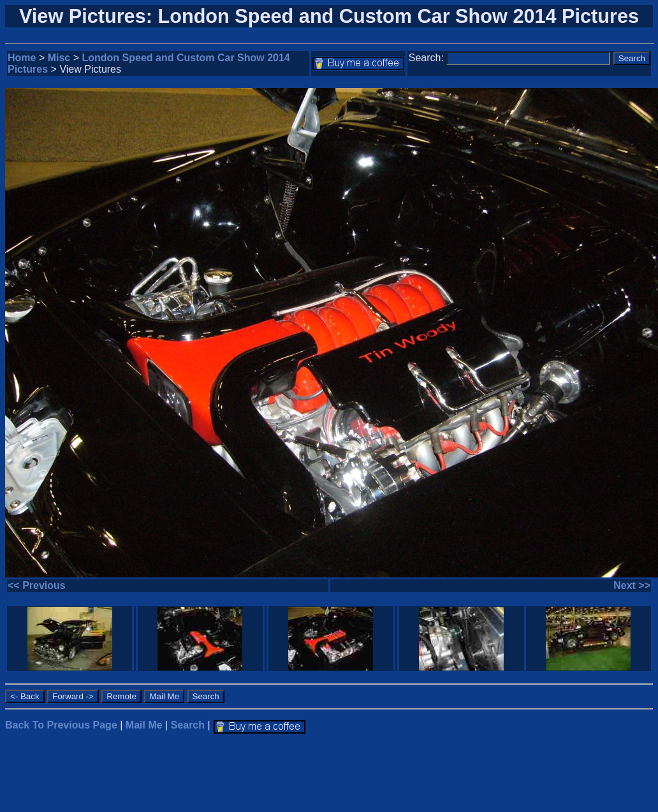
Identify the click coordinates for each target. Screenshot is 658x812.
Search (188, 725)
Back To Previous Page (61, 725)
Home (22, 58)
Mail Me (144, 725)
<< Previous (37, 585)
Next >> (632, 585)
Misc (59, 58)
